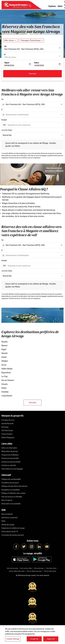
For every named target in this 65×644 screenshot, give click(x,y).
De (5, 46)
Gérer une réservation (9, 448)
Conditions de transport (10, 483)
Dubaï (4, 357)
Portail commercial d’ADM (11, 462)
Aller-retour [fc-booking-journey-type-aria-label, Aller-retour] (9, 40)
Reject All (51, 639)
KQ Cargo (5, 427)
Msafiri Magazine (8, 437)
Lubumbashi (7, 396)
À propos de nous (8, 420)
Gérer (60, 6)
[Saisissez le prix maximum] (34, 125)
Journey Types (7, 130)
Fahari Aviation (7, 434)
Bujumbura (6, 373)
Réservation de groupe (10, 451)
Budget (4, 120)
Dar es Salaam (8, 380)
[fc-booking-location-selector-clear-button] (60, 48)
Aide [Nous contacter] (9, 518)
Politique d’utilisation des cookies (13, 493)
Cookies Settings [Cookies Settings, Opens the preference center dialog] (13, 639)
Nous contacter (7, 514)
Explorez (52, 6)
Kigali (4, 349)
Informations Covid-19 (10, 532)
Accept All (34, 639)
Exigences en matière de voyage (13, 528)
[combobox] (32, 104)
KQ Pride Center (7, 430)
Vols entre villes (51, 568)
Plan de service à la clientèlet (12, 497)
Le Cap (4, 376)
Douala (4, 384)
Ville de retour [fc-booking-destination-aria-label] (10, 57)
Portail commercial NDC (10, 458)
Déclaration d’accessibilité (11, 504)
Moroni (4, 346)
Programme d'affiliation (10, 455)
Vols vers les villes (26, 568)
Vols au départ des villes (17, 571)
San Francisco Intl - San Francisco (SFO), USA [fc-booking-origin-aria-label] (24, 49)
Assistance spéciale (9, 465)
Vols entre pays (39, 568)
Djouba (4, 342)
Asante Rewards (7, 423)
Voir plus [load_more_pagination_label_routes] (32, 403)
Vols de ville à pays (50, 571)
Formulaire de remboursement (13, 535)
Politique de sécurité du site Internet (14, 486)
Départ (7, 63)
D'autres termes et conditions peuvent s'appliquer (25, 158)
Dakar (4, 388)
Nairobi (4, 353)
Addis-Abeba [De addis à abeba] (7, 369)
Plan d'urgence (7, 500)
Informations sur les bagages (12, 469)
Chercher (33, 74)
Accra (4, 365)
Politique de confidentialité (11, 479)
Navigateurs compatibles (11, 490)
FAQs (3, 521)
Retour (37, 63)
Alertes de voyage (8, 525)
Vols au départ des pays (34, 571)
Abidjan (5, 361)
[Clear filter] (61, 104)
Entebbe (5, 392)
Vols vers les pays (12, 568)
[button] (31, 40)
